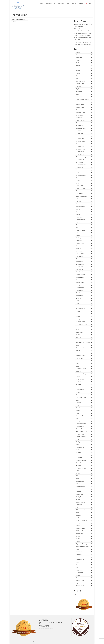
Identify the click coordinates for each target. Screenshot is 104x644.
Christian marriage (81, 146)
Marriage (78, 371)
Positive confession (81, 424)
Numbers (78, 384)
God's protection (80, 290)
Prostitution (79, 455)
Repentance (79, 458)
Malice (78, 366)
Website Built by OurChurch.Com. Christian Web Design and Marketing (22, 641)
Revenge (78, 465)
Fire (77, 233)
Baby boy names (80, 81)
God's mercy (79, 280)
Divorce (78, 191)
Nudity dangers (80, 379)
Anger (78, 76)
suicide (78, 539)
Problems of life (80, 447)
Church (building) (80, 162)
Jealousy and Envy (81, 348)
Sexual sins (79, 505)
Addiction (78, 60)
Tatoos (78, 549)
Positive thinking (80, 426)
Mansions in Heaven (81, 369)
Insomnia (78, 337)
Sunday (78, 541)
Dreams (78, 199)
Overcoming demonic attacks (83, 395)
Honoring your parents (82, 324)
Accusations (79, 58)
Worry (78, 583)
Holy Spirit (79, 319)
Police (78, 418)
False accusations (81, 220)
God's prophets (80, 288)
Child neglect (79, 133)
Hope (77, 327)
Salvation (78, 476)
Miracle (78, 377)
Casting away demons (82, 128)
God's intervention (81, 275)
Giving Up (79, 248)
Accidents (79, 55)
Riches (78, 471)
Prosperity (79, 452)
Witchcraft (79, 578)
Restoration (79, 463)
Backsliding (79, 86)
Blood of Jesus (80, 107)
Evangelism (79, 212)
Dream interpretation (81, 196)
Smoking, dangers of (81, 520)
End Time (79, 201)
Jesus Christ (79, 350)
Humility (78, 330)
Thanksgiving (79, 554)
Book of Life (79, 118)
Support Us (74, 3)
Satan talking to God (81, 486)
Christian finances (81, 141)
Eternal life (79, 209)
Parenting (79, 403)
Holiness (78, 316)
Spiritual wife (79, 533)
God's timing (79, 293)
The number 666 (80, 560)
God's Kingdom (80, 277)
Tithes (78, 562)
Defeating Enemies (81, 175)
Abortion (78, 52)
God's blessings (80, 264)
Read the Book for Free (50, 3)
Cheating (78, 131)
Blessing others (80, 105)
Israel (77, 345)
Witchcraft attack (80, 581)
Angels (78, 73)
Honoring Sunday (81, 322)
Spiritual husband (81, 528)
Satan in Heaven (80, 484)
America (78, 71)
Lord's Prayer (79, 358)
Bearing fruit (79, 92)
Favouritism (79, 225)
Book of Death (80, 115)
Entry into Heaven (81, 207)
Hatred (78, 301)
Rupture (78, 473)
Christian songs (80, 160)
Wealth (78, 575)
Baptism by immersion (82, 89)
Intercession (79, 340)
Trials (77, 565)
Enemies (78, 204)
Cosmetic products (81, 165)
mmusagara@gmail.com (46, 629)
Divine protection (80, 188)
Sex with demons (80, 502)
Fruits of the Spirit (81, 243)
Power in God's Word (81, 429)
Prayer (78, 439)
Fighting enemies (80, 230)
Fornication (79, 241)
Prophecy (79, 450)
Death (78, 173)
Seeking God (79, 494)
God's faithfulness (81, 272)
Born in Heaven (80, 123)
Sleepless (79, 515)
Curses (78, 170)
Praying (78, 442)
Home (42, 3)
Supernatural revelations (82, 547)
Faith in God (79, 217)
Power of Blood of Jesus (82, 432)
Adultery (78, 63)
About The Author (61, 3)
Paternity (78, 408)
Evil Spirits (79, 214)
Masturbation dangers (82, 374)
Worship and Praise (81, 586)
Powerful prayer (80, 434)
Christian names (80, 154)
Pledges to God (80, 416)
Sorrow (78, 526)
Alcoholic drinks (80, 68)
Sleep (78, 513)
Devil (77, 183)
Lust (77, 361)
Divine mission (80, 186)
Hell (77, 314)
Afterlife (78, 65)
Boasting (78, 110)
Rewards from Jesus (81, 468)
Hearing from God (81, 309)
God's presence (80, 285)
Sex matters (79, 499)
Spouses (78, 536)
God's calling (79, 267)
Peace (78, 413)
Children (78, 136)
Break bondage (80, 126)
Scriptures (79, 492)
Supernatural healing (81, 544)
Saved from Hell (80, 489)
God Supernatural (81, 259)
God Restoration (80, 256)
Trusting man (79, 570)
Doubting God (80, 194)
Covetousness (80, 167)
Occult (78, 387)
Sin (77, 507)
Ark (77, 78)
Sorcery (78, 523)
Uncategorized (80, 573)
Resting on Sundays (81, 460)
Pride (77, 445)
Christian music (80, 152)
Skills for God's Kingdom (82, 510)
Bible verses (79, 97)
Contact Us (81, 3)
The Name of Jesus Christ (83, 557)
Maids (78, 364)
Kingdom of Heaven (81, 356)
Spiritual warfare (80, 531)
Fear (77, 228)
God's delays (79, 269)
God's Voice (79, 298)
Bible (77, 94)
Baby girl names (80, 84)
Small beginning (80, 518)
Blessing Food (80, 102)
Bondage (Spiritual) (81, 112)
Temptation (79, 552)
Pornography (79, 421)
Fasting (78, 222)
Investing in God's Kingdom (83, 343)
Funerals (78, 246)
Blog (68, 3)
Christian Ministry (80, 149)
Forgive (78, 235)
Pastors (78, 405)
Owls (77, 400)
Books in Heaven (80, 120)
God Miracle (79, 251)
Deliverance (79, 178)
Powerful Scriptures (81, 437)
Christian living (80, 144)
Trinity (78, 567)
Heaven (78, 311)
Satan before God (81, 481)
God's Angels (79, 262)
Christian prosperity (81, 157)
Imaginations (79, 332)
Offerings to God (80, 390)
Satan (78, 479)
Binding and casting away (83, 99)
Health (78, 306)
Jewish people (80, 353)
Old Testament (80, 392)
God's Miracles (80, 282)
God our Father (80, 254)
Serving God (79, 497)
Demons (78, 180)
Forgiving (78, 238)
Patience (78, 411)
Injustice (78, 335)
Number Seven (80, 382)
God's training (80, 296)
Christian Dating (80, 139)
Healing (78, 303)
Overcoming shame (81, 398)
